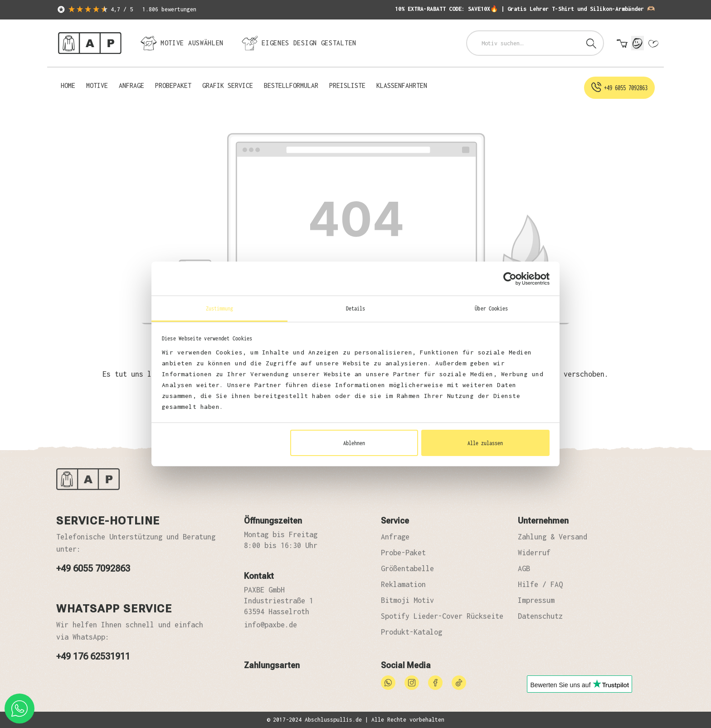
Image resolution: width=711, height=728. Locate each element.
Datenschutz (540, 616)
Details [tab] (356, 308)
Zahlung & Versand (553, 537)
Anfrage (395, 537)
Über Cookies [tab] (491, 308)
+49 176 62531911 (93, 656)
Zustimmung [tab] (220, 308)
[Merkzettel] (653, 44)
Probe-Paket (403, 553)
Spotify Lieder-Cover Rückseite (442, 616)
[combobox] (524, 43)
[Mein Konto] (638, 43)
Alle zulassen (485, 443)
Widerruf (534, 553)
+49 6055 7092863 (93, 568)
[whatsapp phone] (19, 709)
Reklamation (403, 584)
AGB (524, 568)
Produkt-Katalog (412, 632)
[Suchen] (591, 43)
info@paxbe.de (270, 625)
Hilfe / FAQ (540, 584)
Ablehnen (354, 443)
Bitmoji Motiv (407, 600)
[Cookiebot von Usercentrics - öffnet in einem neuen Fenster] (510, 279)
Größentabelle (407, 568)
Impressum (536, 600)
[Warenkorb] (622, 44)
